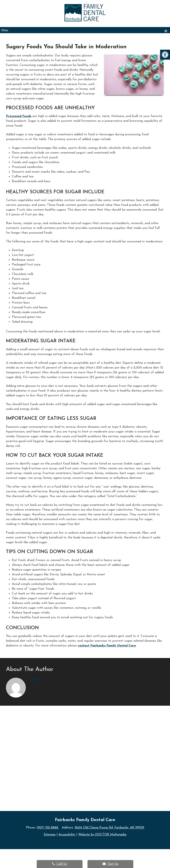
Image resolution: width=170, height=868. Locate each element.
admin (35, 679)
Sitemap (49, 834)
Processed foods (19, 116)
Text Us (110, 864)
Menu (5, 30)
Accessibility (67, 834)
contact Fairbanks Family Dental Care (107, 646)
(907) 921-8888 (48, 828)
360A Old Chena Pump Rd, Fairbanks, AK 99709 (109, 828)
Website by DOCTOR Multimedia (103, 834)
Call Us (60, 864)
